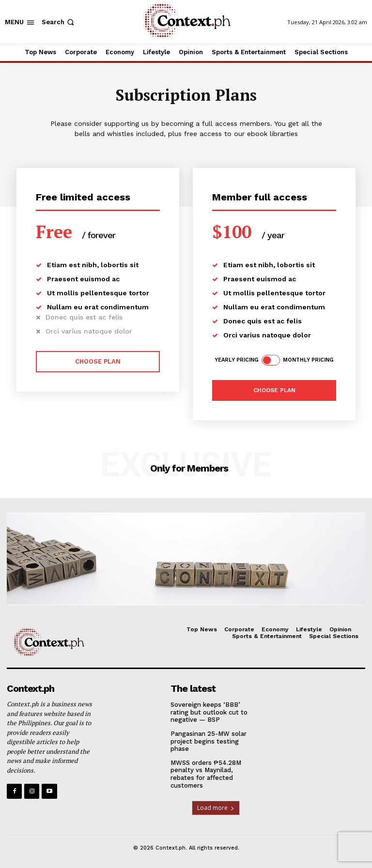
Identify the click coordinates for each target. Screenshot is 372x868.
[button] (59, 22)
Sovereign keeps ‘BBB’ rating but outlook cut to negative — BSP (209, 712)
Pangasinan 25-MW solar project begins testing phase (209, 741)
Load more (216, 808)
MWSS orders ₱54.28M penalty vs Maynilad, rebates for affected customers (206, 774)
